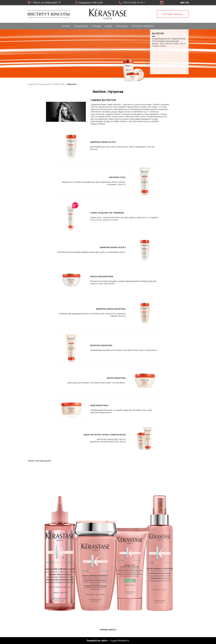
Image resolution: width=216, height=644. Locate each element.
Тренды (96, 26)
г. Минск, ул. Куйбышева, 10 (46, 3)
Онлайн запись (173, 14)
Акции (108, 26)
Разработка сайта (97, 641)
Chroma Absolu (108, 630)
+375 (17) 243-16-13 (133, 3)
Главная (32, 84)
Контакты (122, 26)
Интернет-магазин (143, 26)
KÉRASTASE (59, 84)
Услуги (66, 26)
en (182, 2)
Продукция (81, 26)
